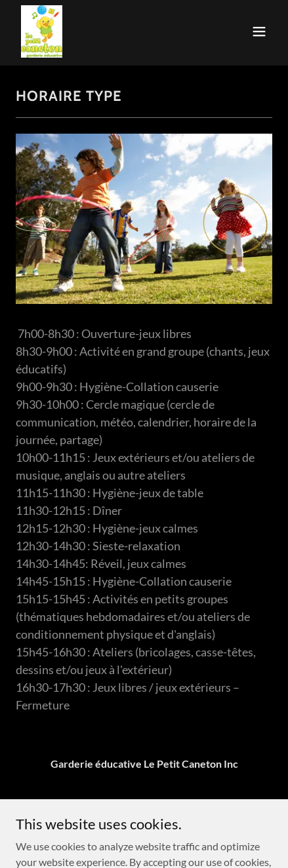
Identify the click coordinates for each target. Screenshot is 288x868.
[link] (42, 31)
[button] (259, 31)
